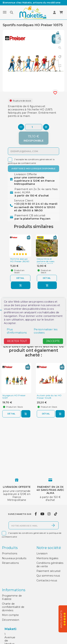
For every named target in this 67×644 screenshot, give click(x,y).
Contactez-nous (47, 580)
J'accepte (53, 341)
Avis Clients (61, 619)
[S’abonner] (53, 525)
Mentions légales (47, 558)
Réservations (10, 563)
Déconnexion (11, 620)
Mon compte (10, 615)
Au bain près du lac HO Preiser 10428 (49, 397)
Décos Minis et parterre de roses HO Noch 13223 (46, 261)
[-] (21, 127)
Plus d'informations (17, 331)
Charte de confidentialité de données (13, 607)
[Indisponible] (34, 138)
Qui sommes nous (48, 576)
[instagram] (49, 514)
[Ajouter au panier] (21, 285)
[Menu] (5, 12)
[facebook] (36, 514)
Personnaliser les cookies (46, 331)
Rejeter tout (17, 341)
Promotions (10, 553)
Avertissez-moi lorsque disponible (33, 169)
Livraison (42, 553)
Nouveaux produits (14, 558)
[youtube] (42, 514)
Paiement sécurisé (49, 571)
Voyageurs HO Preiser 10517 (14, 397)
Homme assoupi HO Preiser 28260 (20, 260)
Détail (20, 278)
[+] (46, 127)
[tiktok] (56, 514)
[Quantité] (34, 127)
